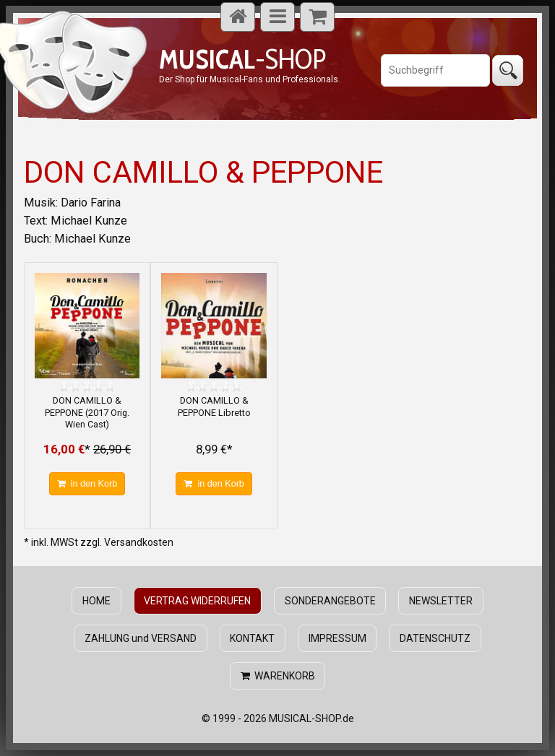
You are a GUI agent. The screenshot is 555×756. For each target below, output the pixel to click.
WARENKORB (278, 676)
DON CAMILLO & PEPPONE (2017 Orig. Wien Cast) (87, 412)
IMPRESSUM (337, 638)
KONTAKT (252, 638)
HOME (96, 601)
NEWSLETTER (441, 601)
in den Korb (87, 484)
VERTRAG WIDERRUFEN (197, 601)
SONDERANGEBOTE (330, 601)
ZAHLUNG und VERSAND (141, 638)
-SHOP (242, 59)
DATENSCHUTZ (435, 638)
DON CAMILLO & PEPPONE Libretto (214, 406)
